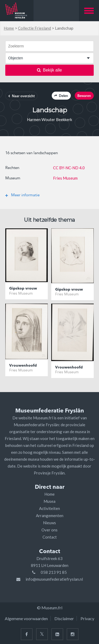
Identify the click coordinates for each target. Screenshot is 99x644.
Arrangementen (50, 516)
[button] (89, 11)
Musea (49, 501)
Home (9, 28)
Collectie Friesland (34, 28)
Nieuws (49, 523)
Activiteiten (49, 508)
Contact (50, 537)
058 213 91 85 (54, 572)
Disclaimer (64, 618)
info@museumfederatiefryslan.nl (54, 579)
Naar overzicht (21, 96)
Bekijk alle (49, 70)
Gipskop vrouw (23, 288)
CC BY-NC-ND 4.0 (69, 168)
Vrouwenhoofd (23, 366)
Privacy (87, 618)
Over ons (49, 530)
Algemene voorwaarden (26, 618)
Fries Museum (65, 178)
